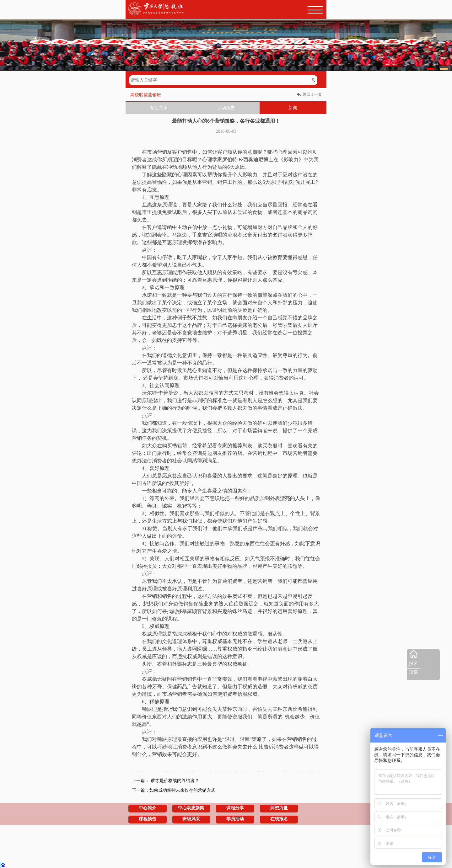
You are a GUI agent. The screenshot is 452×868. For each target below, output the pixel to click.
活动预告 (226, 108)
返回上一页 (312, 94)
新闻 (293, 108)
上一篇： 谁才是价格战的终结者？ (165, 781)
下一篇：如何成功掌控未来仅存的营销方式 (174, 790)
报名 (413, 664)
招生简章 (159, 108)
